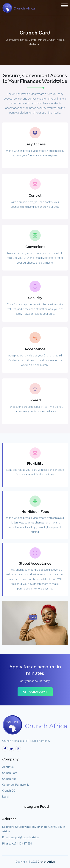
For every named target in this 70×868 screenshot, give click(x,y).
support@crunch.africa (25, 838)
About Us (8, 767)
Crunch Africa (46, 862)
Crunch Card (10, 773)
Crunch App (9, 779)
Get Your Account (35, 692)
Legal (5, 797)
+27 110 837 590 (22, 844)
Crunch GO (9, 791)
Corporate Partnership (16, 785)
